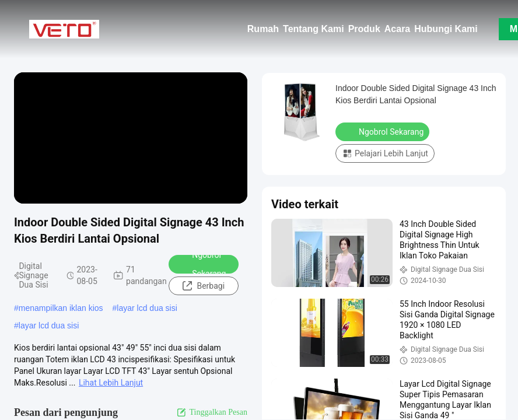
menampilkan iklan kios (61, 308)
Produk (364, 29)
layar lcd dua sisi (147, 308)
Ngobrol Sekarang (201, 264)
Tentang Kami (314, 29)
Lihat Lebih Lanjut (111, 383)
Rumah (263, 29)
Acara (397, 29)
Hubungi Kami (446, 29)
